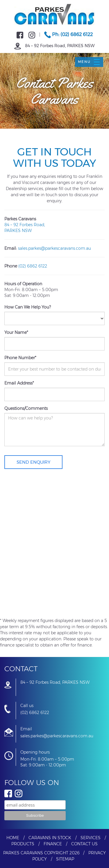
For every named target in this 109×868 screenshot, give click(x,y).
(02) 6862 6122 (33, 266)
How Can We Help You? (28, 307)
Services (91, 838)
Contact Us (84, 844)
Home (13, 838)
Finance (53, 844)
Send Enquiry (33, 462)
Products (23, 844)
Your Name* (16, 332)
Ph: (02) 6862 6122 (68, 34)
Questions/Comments (26, 408)
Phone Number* (20, 358)
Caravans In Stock (50, 838)
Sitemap (65, 859)
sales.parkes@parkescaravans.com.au (54, 248)
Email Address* (19, 383)
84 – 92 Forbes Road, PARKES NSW (54, 46)
